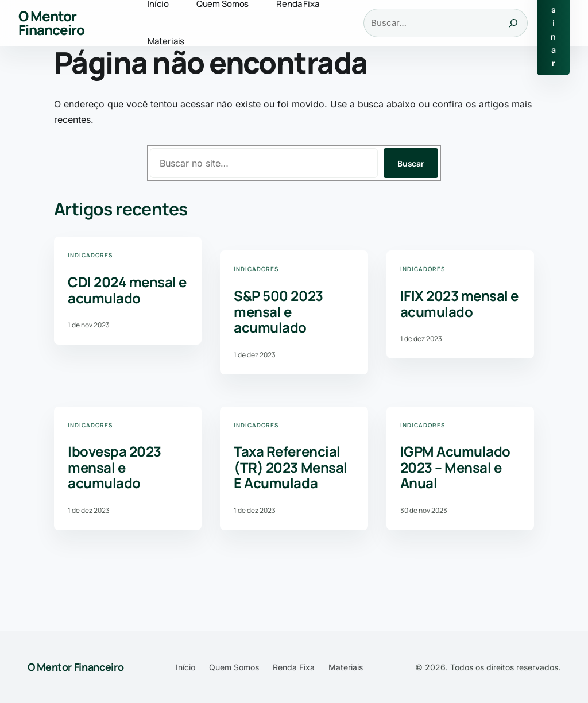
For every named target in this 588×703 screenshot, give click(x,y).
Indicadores (90, 255)
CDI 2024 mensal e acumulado (127, 290)
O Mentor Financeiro (51, 23)
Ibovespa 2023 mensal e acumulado (115, 467)
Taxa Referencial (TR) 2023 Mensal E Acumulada (290, 467)
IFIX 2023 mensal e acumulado (459, 304)
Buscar (411, 163)
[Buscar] (513, 23)
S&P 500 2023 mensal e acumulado (278, 312)
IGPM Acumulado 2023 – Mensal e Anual (455, 467)
